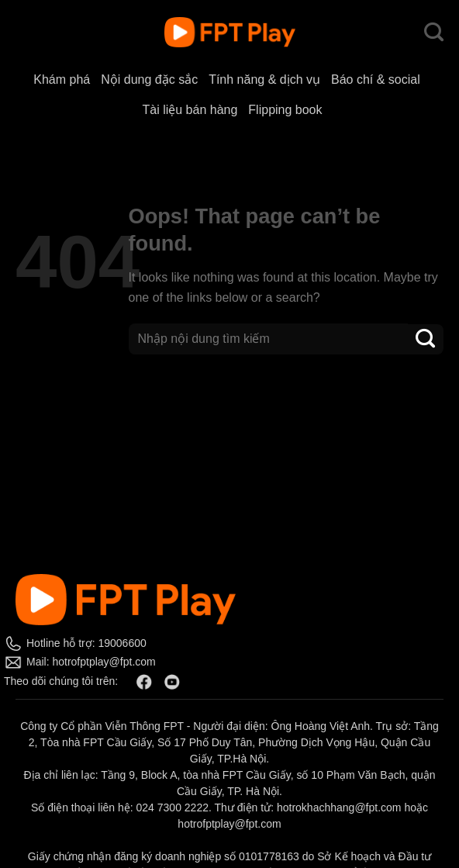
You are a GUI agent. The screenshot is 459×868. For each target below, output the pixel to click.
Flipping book (285, 110)
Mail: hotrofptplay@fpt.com (91, 662)
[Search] (434, 33)
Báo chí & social (376, 80)
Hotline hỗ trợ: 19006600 (86, 643)
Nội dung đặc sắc (149, 80)
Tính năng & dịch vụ (264, 80)
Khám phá (62, 80)
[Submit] (426, 339)
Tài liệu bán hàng (190, 110)
